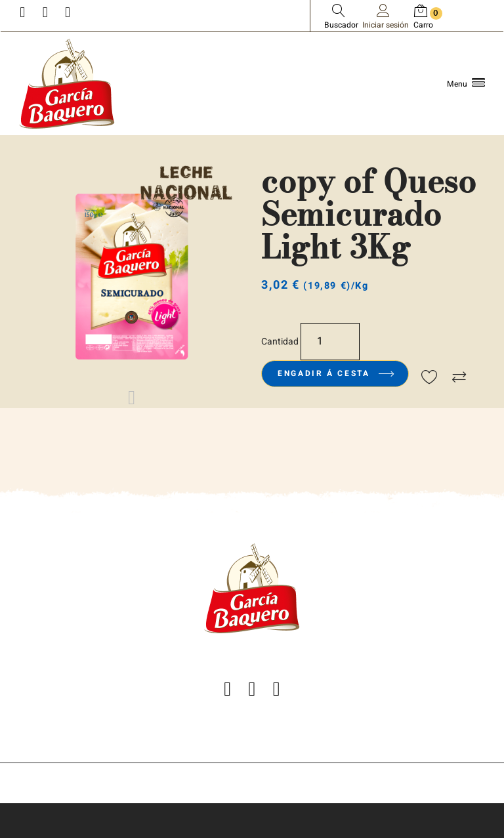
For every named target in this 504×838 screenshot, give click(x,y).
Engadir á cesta (335, 373)
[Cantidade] (330, 342)
